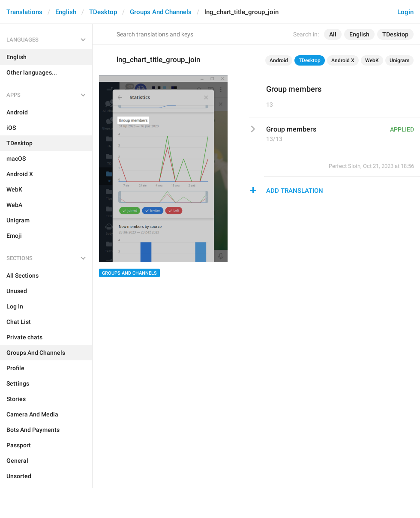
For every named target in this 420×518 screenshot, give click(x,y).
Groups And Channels (161, 12)
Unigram (399, 60)
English (66, 12)
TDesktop (103, 12)
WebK (372, 60)
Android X (343, 60)
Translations (24, 12)
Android (279, 60)
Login (405, 12)
